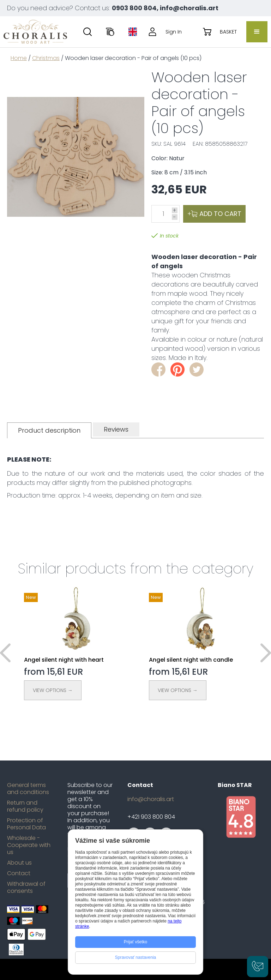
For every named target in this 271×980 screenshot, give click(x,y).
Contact (19, 873)
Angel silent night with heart (64, 660)
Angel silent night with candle (191, 660)
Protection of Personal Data (26, 824)
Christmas (46, 58)
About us (19, 863)
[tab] (49, 430)
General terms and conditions (28, 789)
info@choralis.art (151, 799)
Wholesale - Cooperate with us (29, 845)
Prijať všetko (136, 942)
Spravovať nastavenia (136, 957)
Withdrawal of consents (26, 888)
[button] (257, 32)
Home (19, 58)
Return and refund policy (25, 806)
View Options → (53, 690)
